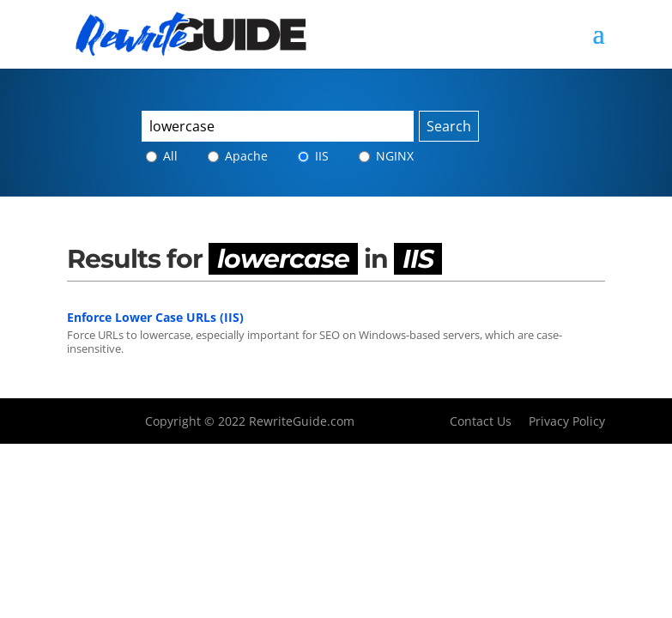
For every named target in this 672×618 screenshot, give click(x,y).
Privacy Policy (567, 421)
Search (449, 126)
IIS (313, 156)
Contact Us (481, 421)
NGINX (386, 156)
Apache (238, 156)
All (162, 156)
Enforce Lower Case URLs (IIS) (155, 317)
